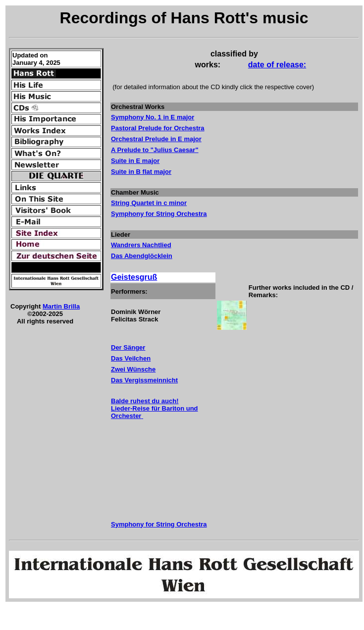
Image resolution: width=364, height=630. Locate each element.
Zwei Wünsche (133, 369)
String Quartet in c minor (149, 203)
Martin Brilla (61, 306)
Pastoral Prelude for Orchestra (158, 128)
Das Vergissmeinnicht (144, 380)
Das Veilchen (131, 358)
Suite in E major (135, 161)
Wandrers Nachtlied (141, 245)
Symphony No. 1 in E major (153, 117)
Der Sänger (128, 347)
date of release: (277, 65)
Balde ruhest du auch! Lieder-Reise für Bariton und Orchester (155, 408)
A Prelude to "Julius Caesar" (155, 150)
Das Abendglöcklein (142, 256)
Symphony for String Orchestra (159, 524)
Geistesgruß (134, 277)
